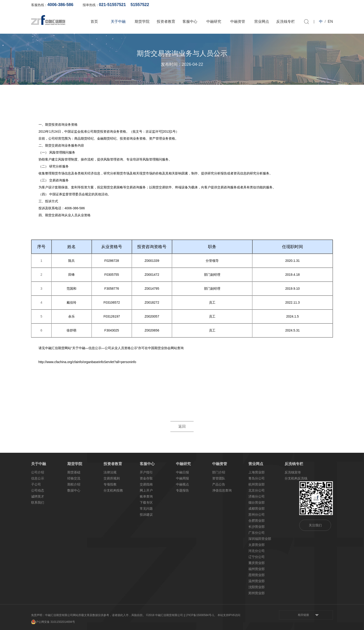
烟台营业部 (257, 502)
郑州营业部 (257, 593)
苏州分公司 (257, 515)
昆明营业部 (257, 575)
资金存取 (146, 478)
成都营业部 (257, 509)
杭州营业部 (257, 484)
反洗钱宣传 (293, 472)
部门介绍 (219, 472)
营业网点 (262, 21)
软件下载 (304, 5)
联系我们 (38, 502)
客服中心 (190, 21)
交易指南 (146, 484)
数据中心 (74, 490)
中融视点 (182, 484)
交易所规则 (112, 478)
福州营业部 (257, 569)
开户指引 (146, 472)
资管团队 (219, 478)
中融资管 (238, 21)
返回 (182, 427)
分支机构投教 (113, 490)
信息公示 (38, 478)
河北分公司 (257, 551)
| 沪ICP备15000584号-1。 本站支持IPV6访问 (212, 615)
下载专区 (146, 502)
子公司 (36, 484)
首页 (94, 21)
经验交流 (74, 478)
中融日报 (182, 472)
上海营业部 (257, 472)
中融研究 (214, 21)
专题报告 (182, 490)
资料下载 (326, 5)
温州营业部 (257, 581)
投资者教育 (166, 21)
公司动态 (38, 490)
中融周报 (182, 478)
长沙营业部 (257, 527)
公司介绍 (38, 472)
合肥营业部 (257, 521)
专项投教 (110, 484)
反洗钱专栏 (286, 21)
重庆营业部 (257, 563)
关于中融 (118, 21)
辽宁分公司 (257, 557)
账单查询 (259, 5)
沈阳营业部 (257, 587)
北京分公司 (257, 490)
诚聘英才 (38, 496)
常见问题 (146, 509)
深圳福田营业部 (260, 539)
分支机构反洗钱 (296, 478)
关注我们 (315, 525)
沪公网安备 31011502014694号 (53, 622)
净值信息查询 (222, 490)
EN (330, 21)
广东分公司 (257, 533)
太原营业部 (257, 545)
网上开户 (281, 5)
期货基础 (74, 472)
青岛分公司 (257, 478)
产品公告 (219, 484)
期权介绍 (74, 484)
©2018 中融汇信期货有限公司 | (165, 615)
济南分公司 (257, 496)
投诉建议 (146, 515)
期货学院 (142, 21)
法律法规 (110, 472)
